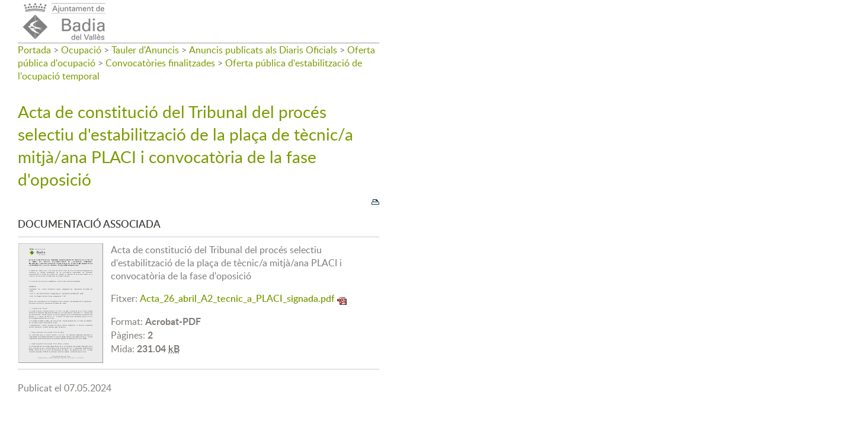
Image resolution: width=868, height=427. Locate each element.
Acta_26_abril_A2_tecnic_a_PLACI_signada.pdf (237, 298)
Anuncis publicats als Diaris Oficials (263, 50)
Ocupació (81, 50)
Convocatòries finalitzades (160, 63)
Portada (34, 50)
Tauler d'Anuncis (145, 50)
